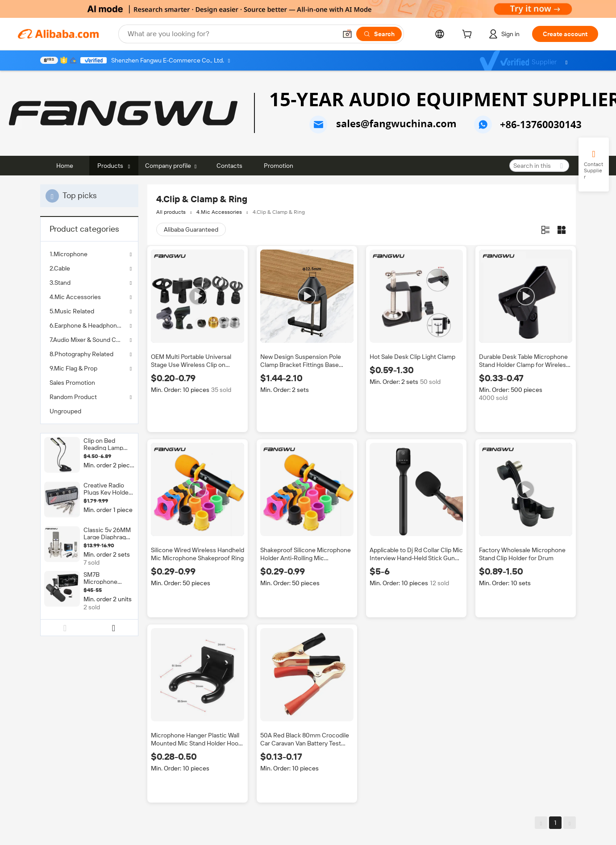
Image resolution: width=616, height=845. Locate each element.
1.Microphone (69, 254)
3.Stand (60, 283)
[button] (347, 34)
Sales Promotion (72, 383)
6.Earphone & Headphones (87, 325)
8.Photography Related (81, 354)
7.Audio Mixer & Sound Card (87, 340)
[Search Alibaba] (231, 34)
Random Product (73, 397)
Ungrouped (65, 411)
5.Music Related (72, 311)
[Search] (379, 34)
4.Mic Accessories (75, 297)
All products (171, 212)
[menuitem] (89, 383)
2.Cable (60, 268)
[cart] (469, 35)
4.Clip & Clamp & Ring (279, 212)
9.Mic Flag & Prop (73, 368)
